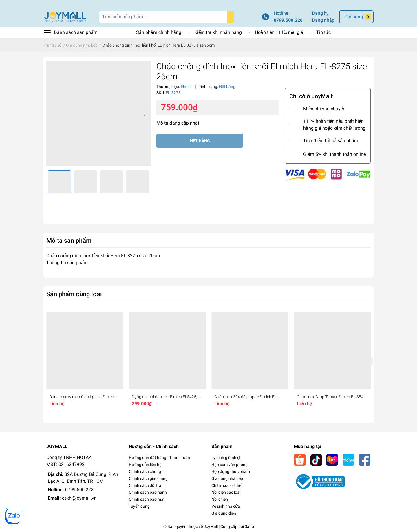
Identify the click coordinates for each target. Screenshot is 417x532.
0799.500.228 (288, 20)
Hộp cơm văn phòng (229, 465)
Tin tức (323, 32)
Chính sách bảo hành (148, 492)
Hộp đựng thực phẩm (231, 471)
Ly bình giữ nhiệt (226, 458)
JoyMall (211, 526)
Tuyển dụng (139, 506)
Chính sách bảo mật (147, 499)
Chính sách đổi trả (145, 485)
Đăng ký (320, 13)
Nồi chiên (220, 499)
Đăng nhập (323, 20)
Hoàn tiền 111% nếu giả (279, 32)
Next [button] (144, 114)
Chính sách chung (145, 471)
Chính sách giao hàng (148, 478)
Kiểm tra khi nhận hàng (218, 32)
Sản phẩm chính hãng (159, 32)
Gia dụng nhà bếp (227, 478)
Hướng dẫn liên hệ (145, 465)
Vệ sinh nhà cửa (226, 506)
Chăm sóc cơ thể (226, 485)
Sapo (249, 526)
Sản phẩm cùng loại (74, 294)
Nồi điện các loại (226, 492)
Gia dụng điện (224, 513)
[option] (98, 114)
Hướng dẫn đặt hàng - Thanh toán (159, 458)
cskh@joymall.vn (79, 498)
